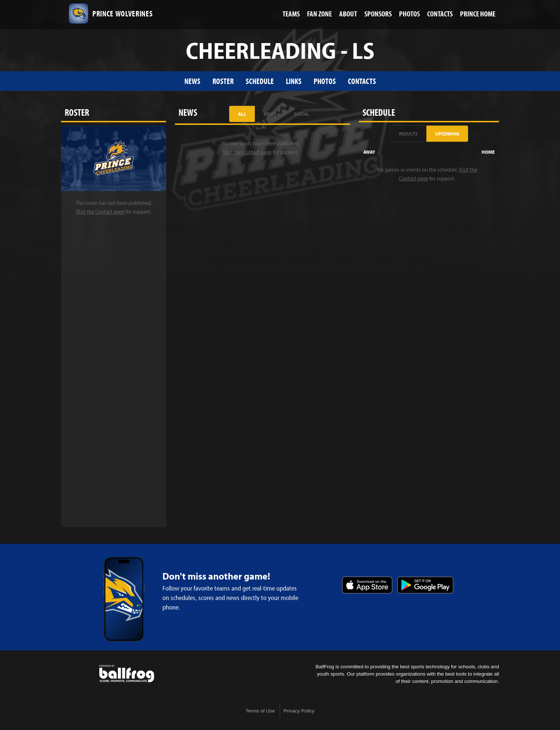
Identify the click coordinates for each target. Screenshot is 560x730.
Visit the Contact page (100, 211)
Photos (325, 81)
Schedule (260, 81)
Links (294, 81)
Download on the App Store (367, 585)
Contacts (362, 81)
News (192, 81)
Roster (223, 81)
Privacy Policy (299, 711)
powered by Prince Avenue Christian (127, 674)
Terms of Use (260, 711)
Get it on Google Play (425, 585)
